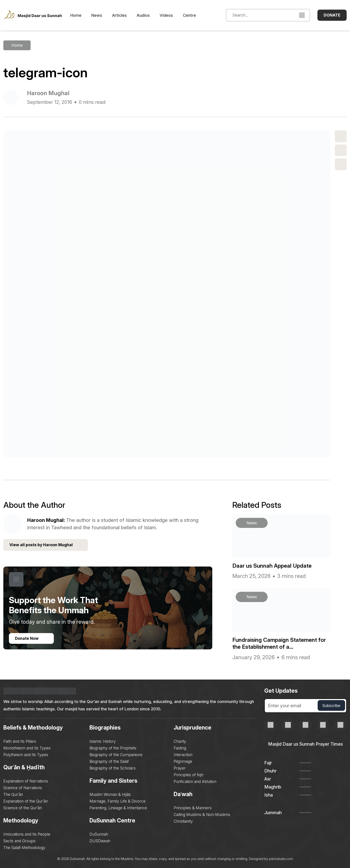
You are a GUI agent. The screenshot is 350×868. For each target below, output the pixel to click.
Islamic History (103, 741)
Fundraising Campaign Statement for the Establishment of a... (278, 642)
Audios (149, 15)
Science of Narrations (23, 787)
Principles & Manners (193, 807)
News (102, 15)
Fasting (181, 747)
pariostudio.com (281, 858)
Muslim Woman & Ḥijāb (110, 794)
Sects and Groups (20, 840)
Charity (181, 741)
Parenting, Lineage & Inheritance (118, 807)
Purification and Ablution (196, 781)
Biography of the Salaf (109, 761)
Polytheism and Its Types (26, 754)
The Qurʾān (13, 794)
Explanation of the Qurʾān (26, 800)
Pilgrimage (183, 761)
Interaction (184, 754)
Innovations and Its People (27, 833)
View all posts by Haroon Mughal (46, 545)
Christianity (184, 821)
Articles (125, 15)
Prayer (180, 767)
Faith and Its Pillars (20, 741)
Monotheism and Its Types (27, 747)
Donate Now (32, 638)
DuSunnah (99, 833)
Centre (195, 15)
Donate (332, 15)
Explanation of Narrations (26, 780)
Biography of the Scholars (113, 767)
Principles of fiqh (189, 774)
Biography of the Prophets (113, 747)
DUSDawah (100, 840)
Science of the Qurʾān (23, 807)
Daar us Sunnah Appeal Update (275, 565)
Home (81, 15)
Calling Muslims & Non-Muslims (203, 814)
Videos (172, 15)
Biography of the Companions (116, 754)
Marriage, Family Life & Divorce (118, 800)
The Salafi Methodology (25, 847)
